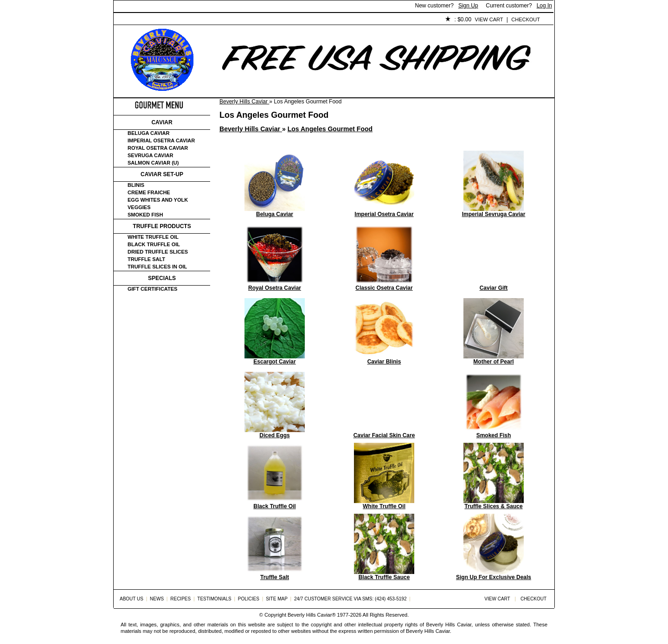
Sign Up (468, 6)
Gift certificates (152, 289)
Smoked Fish (145, 215)
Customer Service (220, 20)
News (157, 599)
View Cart (489, 19)
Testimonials (281, 20)
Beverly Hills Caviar (244, 102)
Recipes (180, 599)
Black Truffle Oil (154, 244)
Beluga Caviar (148, 133)
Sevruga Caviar (150, 155)
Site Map (277, 599)
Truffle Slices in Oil (157, 267)
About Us (165, 20)
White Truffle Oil (153, 237)
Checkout (526, 19)
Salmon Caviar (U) (153, 163)
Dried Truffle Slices (158, 252)
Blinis (136, 185)
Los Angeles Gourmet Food (330, 129)
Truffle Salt (146, 259)
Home (129, 20)
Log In (544, 6)
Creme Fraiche (149, 192)
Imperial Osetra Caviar (161, 140)
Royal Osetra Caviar (158, 148)
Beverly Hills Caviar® (312, 615)
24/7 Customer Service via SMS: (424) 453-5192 (350, 599)
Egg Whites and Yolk (158, 200)
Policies (328, 20)
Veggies (139, 207)
